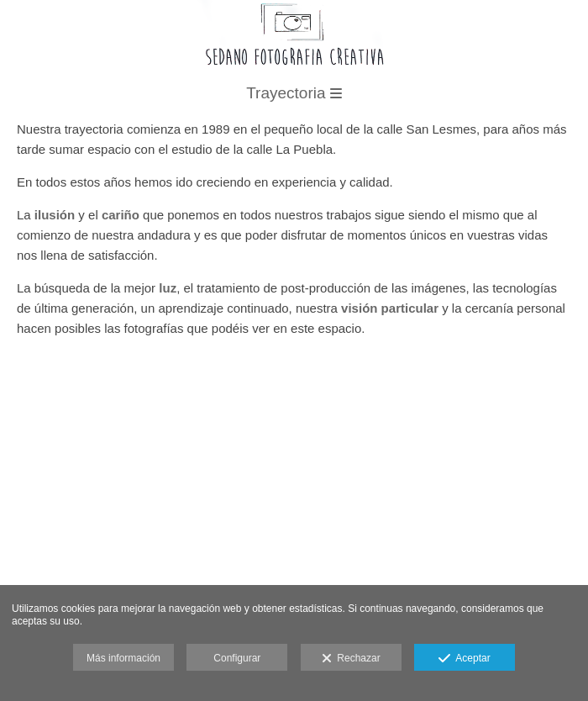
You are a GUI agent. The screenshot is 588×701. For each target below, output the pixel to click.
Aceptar (464, 659)
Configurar (237, 658)
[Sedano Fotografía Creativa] (294, 74)
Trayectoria (294, 93)
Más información (123, 658)
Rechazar (351, 659)
